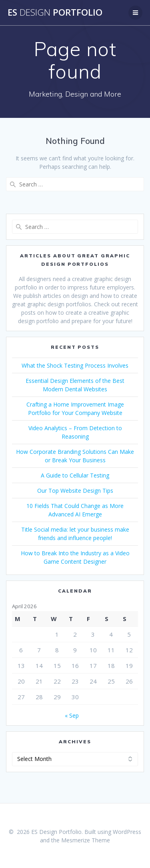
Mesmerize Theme (86, 840)
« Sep (72, 715)
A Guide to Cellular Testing (75, 475)
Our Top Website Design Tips (75, 491)
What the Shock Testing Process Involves (75, 365)
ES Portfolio (55, 12)
